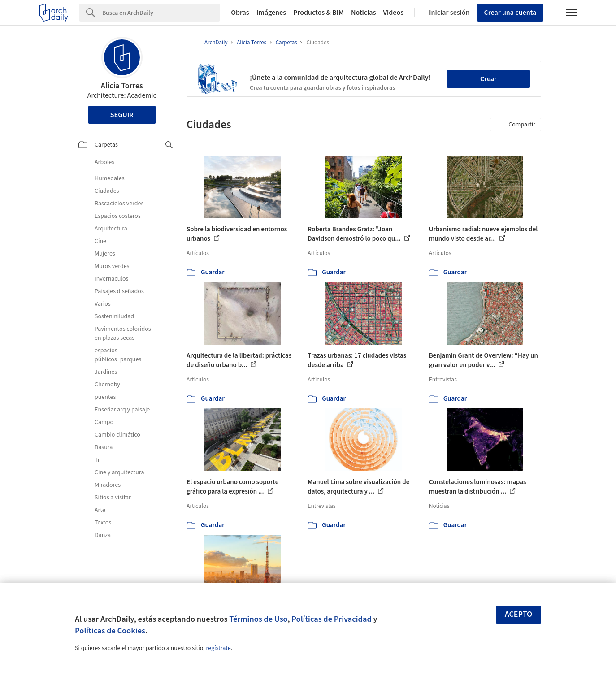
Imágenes (271, 13)
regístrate (218, 648)
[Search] (161, 13)
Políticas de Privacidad (332, 619)
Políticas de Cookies (110, 631)
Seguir (122, 115)
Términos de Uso (258, 619)
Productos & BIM (319, 13)
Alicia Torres (122, 86)
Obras (240, 13)
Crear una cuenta (510, 13)
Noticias (364, 13)
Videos (394, 13)
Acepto (519, 614)
